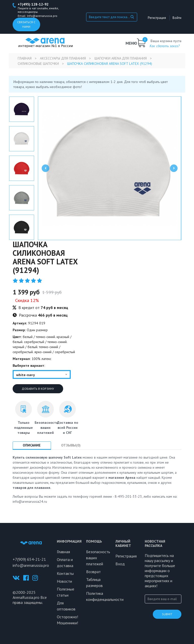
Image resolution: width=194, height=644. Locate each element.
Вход (120, 564)
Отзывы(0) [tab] (71, 445)
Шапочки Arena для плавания (121, 58)
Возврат (93, 572)
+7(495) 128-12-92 (33, 4)
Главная (25, 58)
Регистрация (157, 18)
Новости (64, 581)
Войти (177, 18)
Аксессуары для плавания (63, 58)
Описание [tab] (32, 445)
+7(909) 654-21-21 (29, 559)
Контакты (65, 573)
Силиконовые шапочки (38, 64)
